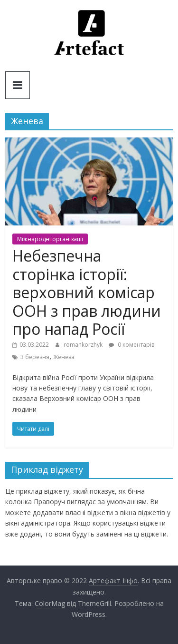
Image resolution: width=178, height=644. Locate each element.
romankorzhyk (84, 345)
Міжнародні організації (50, 239)
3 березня (35, 357)
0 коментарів (131, 345)
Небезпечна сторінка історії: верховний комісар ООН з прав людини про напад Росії (87, 292)
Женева (64, 357)
